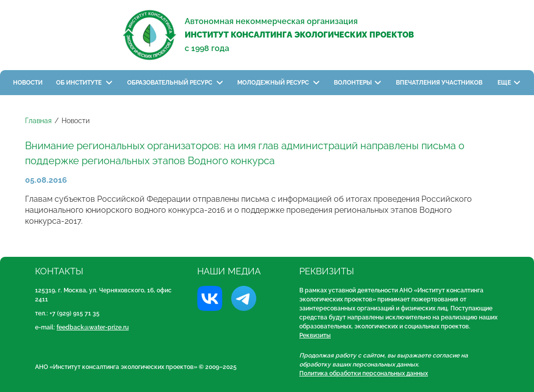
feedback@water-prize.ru (93, 327)
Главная (38, 121)
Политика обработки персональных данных (364, 373)
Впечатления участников (440, 83)
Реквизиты (315, 335)
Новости (28, 83)
